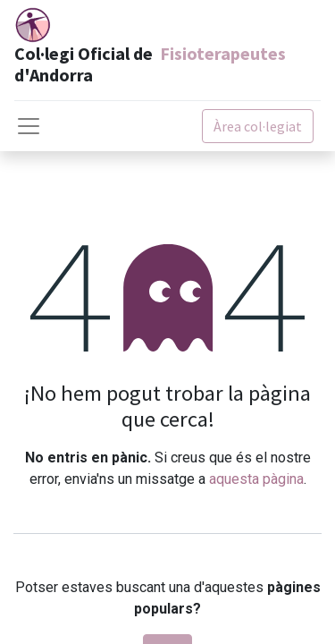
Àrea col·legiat (258, 126)
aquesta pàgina (256, 479)
